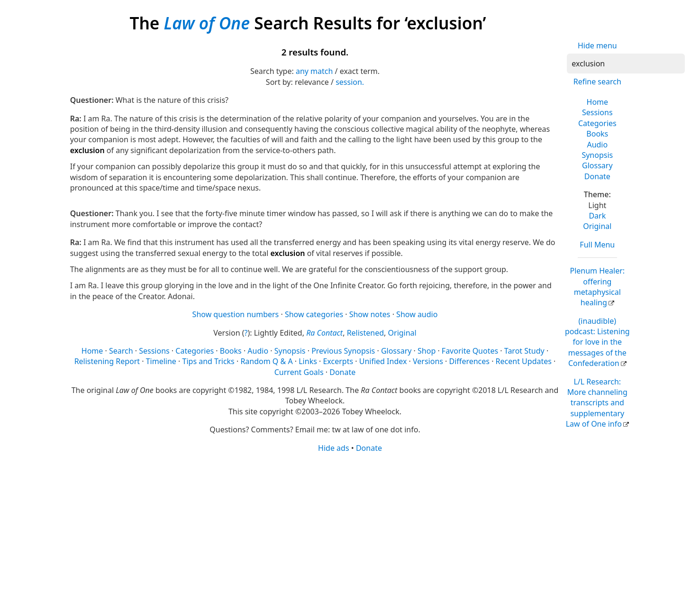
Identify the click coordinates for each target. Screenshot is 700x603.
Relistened (365, 333)
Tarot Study (524, 351)
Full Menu (597, 245)
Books (597, 134)
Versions (428, 361)
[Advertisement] (350, 527)
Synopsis (597, 155)
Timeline (161, 361)
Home (598, 102)
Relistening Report (107, 361)
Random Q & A (266, 361)
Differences (469, 361)
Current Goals (299, 372)
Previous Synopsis (343, 351)
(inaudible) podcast (597, 342)
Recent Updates (524, 361)
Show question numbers (236, 314)
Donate (597, 176)
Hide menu (597, 46)
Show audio (417, 314)
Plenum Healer (597, 287)
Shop (427, 351)
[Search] (626, 64)
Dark (597, 216)
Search (121, 351)
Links (308, 361)
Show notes (370, 314)
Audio (597, 145)
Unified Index (383, 361)
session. (350, 82)
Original (597, 226)
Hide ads (334, 448)
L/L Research (597, 403)
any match (314, 71)
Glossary (597, 165)
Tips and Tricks (209, 361)
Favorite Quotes (470, 351)
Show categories (314, 314)
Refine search (597, 82)
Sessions (597, 112)
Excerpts (338, 361)
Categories (597, 123)
